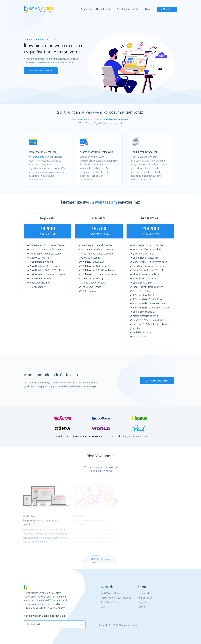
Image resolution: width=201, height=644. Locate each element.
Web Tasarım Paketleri (112, 593)
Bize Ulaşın (167, 9)
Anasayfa (86, 9)
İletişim (141, 607)
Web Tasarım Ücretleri (128, 9)
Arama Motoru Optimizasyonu (115, 120)
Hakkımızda (144, 593)
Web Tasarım (78, 120)
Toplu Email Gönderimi (144, 152)
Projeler (142, 602)
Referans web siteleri (157, 381)
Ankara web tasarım (39, 157)
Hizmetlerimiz (104, 9)
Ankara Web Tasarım (48, 600)
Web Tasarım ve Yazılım (42, 152)
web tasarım (106, 202)
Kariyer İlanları (145, 598)
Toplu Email (85, 123)
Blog (148, 9)
